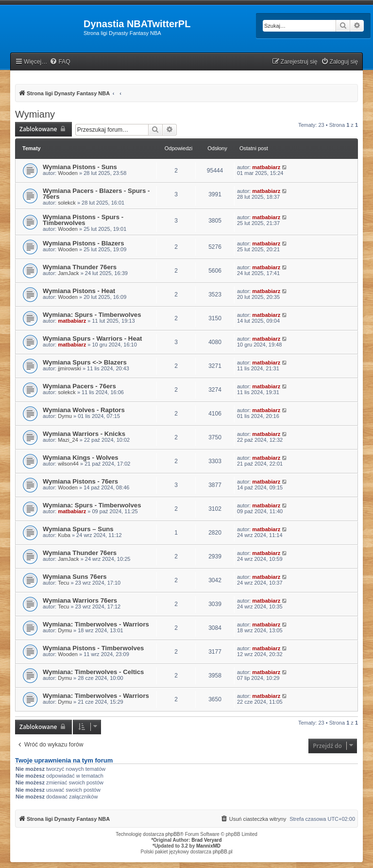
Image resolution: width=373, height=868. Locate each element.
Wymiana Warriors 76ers (80, 600)
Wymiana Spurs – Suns (78, 529)
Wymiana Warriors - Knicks (84, 434)
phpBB (173, 834)
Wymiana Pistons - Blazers (84, 243)
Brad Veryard (206, 840)
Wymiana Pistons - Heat (79, 291)
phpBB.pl (223, 852)
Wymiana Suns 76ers (75, 577)
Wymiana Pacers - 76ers (79, 386)
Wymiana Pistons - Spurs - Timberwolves (83, 220)
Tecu (63, 583)
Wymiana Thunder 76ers (80, 267)
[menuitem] (60, 62)
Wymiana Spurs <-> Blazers (85, 362)
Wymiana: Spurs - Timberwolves (92, 315)
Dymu (65, 416)
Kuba (64, 535)
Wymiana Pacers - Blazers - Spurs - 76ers (96, 194)
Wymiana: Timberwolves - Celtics (93, 672)
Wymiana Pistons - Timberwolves (93, 648)
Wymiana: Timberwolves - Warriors (96, 624)
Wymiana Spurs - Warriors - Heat (92, 339)
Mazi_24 (68, 440)
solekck (67, 203)
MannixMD (208, 846)
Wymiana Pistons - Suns (80, 167)
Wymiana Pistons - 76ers (80, 481)
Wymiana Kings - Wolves (81, 458)
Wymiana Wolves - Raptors (84, 410)
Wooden (68, 173)
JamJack (68, 273)
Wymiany (35, 114)
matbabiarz (266, 167)
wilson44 (68, 464)
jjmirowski (69, 368)
